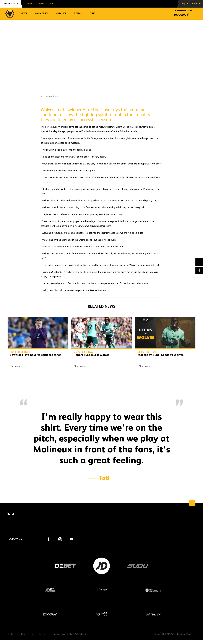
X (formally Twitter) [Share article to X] (199, 262)
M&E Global (101, 614)
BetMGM (50, 590)
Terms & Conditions (56, 634)
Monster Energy (101, 590)
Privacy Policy (27, 634)
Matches (61, 14)
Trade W (153, 614)
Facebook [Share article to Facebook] (199, 270)
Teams (78, 14)
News (24, 14)
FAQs (70, 634)
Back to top (192, 503)
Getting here (13, 634)
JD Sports (102, 566)
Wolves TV (41, 14)
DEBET (65, 566)
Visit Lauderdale (153, 590)
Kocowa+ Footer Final (50, 614)
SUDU (138, 566)
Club (92, 14)
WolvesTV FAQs (81, 634)
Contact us (40, 634)
